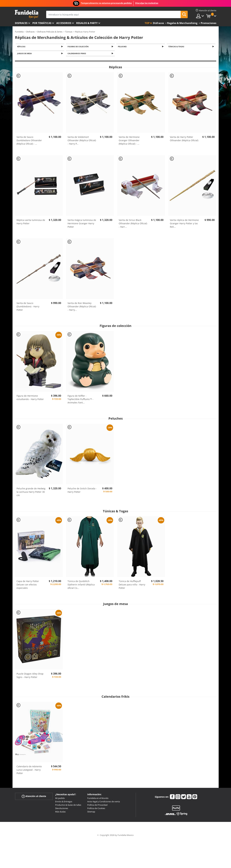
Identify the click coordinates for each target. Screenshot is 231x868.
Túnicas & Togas (177, 47)
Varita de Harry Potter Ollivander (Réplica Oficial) (184, 140)
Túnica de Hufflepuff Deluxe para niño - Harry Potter (132, 585)
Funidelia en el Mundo (98, 799)
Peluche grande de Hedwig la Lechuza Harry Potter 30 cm (31, 493)
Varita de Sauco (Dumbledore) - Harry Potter (28, 307)
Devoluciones (62, 809)
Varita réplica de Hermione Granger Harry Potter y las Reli (184, 224)
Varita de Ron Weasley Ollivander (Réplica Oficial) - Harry (82, 307)
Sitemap (91, 813)
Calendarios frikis (77, 54)
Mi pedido (60, 799)
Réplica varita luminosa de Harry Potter (31, 223)
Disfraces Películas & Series (50, 32)
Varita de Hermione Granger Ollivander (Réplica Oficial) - (129, 141)
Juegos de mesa (25, 54)
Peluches (123, 47)
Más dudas (60, 813)
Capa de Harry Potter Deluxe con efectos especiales (28, 585)
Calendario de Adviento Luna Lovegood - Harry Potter (29, 771)
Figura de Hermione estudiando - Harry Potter (30, 398)
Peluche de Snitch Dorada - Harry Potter (82, 491)
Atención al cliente (34, 797)
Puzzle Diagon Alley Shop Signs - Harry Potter (30, 676)
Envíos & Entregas (64, 802)
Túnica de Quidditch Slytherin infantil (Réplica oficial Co (81, 585)
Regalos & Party (87, 23)
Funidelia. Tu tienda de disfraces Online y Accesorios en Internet (27, 14)
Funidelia (19, 32)
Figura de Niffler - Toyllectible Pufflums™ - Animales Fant (80, 400)
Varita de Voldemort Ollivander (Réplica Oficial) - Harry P (82, 141)
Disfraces (21, 23)
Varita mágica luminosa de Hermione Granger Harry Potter (82, 224)
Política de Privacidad (97, 806)
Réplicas (22, 47)
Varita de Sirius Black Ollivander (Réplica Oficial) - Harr (133, 224)
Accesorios (64, 23)
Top (147, 23)
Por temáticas (42, 23)
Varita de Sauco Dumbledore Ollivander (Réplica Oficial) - (29, 141)
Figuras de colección (79, 47)
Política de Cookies (96, 809)
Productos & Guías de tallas (68, 806)
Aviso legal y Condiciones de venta (104, 802)
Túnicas (69, 32)
